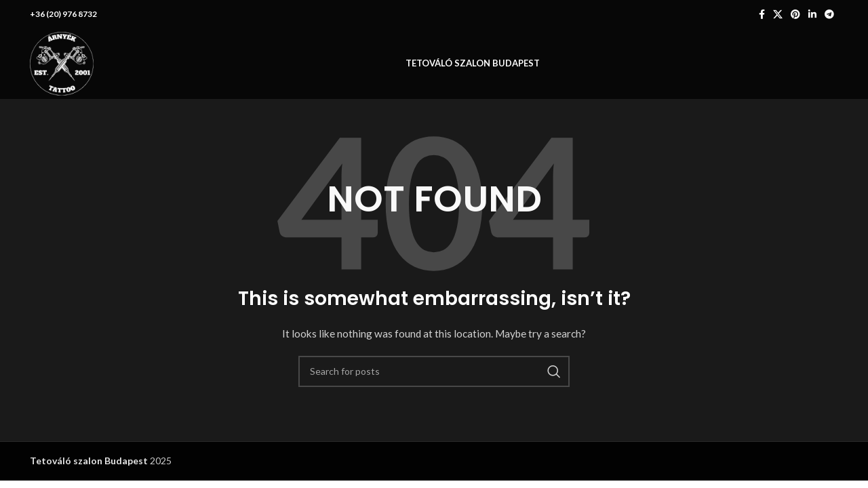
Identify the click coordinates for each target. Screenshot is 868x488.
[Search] (434, 371)
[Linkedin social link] (812, 14)
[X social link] (778, 14)
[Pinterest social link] (795, 14)
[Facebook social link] (762, 14)
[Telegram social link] (829, 14)
